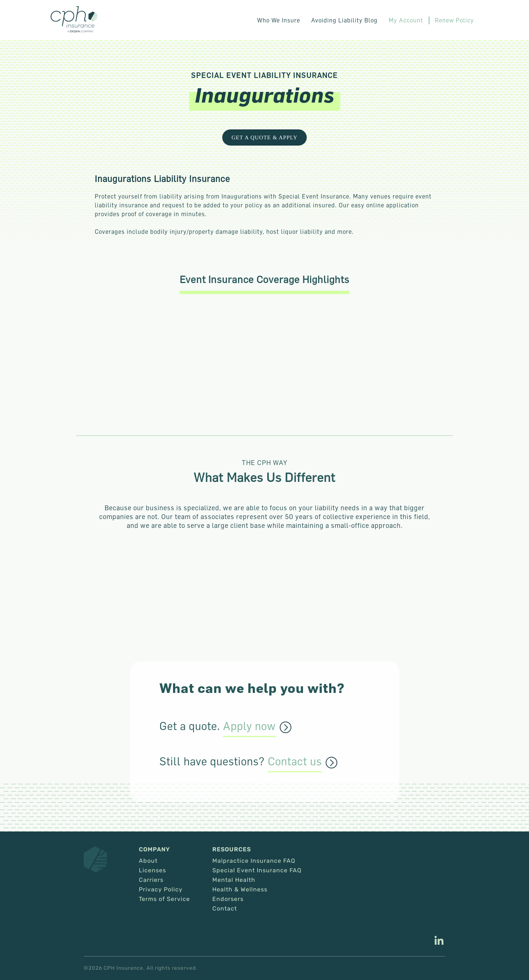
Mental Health (234, 880)
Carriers (151, 880)
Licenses (152, 870)
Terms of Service (164, 899)
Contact (225, 909)
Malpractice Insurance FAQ (254, 861)
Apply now (249, 726)
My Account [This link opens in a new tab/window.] (406, 20)
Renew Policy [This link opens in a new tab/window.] (454, 20)
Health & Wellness (240, 890)
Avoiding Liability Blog (344, 20)
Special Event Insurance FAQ (257, 870)
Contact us (295, 762)
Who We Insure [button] (279, 20)
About (148, 861)
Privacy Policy (161, 890)
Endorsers (228, 899)
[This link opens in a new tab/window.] (439, 941)
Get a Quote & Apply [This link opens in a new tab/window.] (264, 137)
